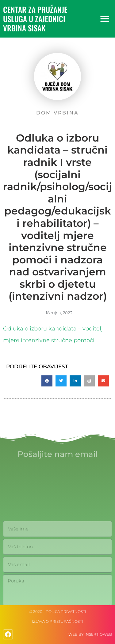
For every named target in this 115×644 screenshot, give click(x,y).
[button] (105, 19)
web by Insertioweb (90, 634)
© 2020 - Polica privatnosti (58, 612)
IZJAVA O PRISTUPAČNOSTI (57, 621)
